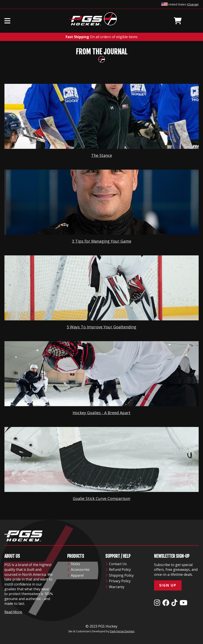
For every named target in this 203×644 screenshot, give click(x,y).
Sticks (74, 564)
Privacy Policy (118, 581)
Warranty (115, 587)
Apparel (75, 575)
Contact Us (116, 564)
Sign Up (168, 585)
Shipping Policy (119, 575)
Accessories (78, 569)
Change (193, 4)
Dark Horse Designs (122, 631)
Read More (13, 612)
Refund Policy (118, 569)
